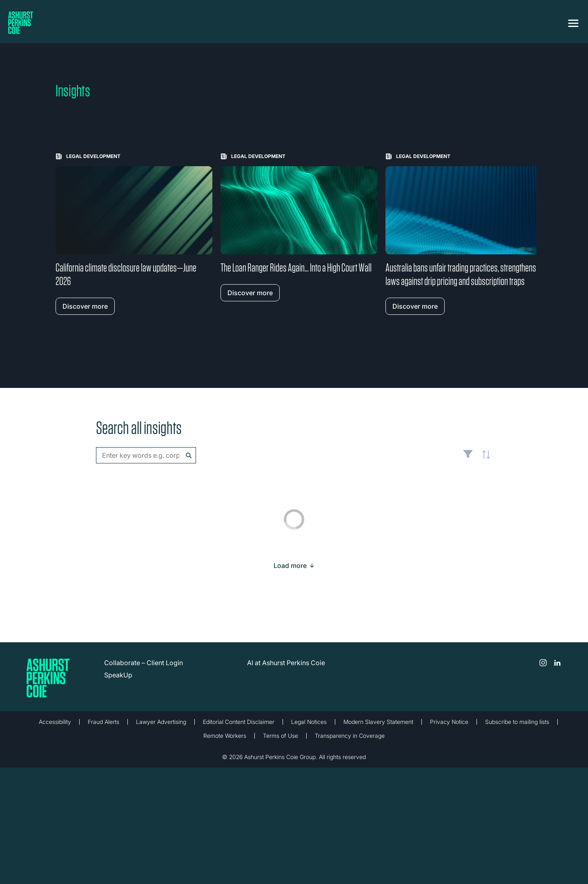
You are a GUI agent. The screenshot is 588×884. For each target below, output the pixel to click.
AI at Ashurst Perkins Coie (286, 663)
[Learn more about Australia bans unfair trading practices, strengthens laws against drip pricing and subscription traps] (464, 234)
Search (189, 455)
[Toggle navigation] (573, 23)
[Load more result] (290, 566)
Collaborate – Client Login (144, 663)
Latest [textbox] (484, 459)
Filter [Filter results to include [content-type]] (468, 457)
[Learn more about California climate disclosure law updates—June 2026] (134, 234)
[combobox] (146, 455)
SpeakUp (118, 675)
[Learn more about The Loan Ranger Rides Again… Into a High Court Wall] (299, 227)
